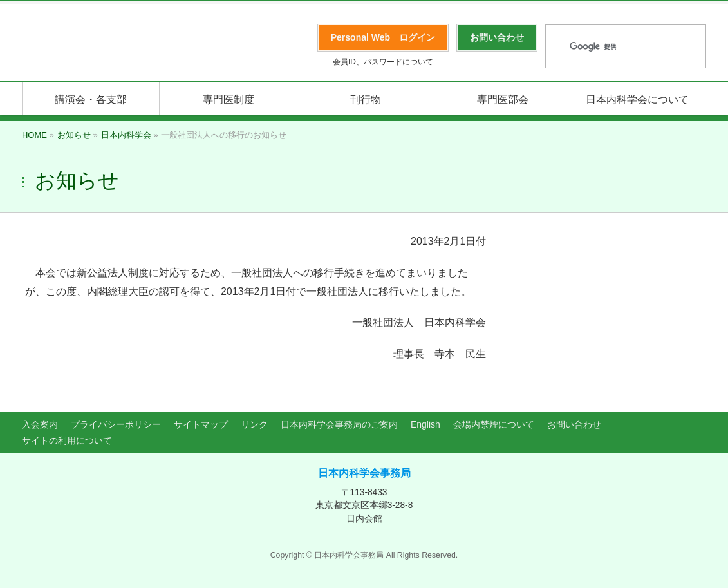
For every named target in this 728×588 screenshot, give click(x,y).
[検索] (609, 47)
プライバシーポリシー (116, 424)
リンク (254, 424)
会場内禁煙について (494, 424)
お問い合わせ (574, 424)
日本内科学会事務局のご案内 (339, 424)
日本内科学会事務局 (364, 473)
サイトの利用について (67, 441)
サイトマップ (201, 424)
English (425, 424)
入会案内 (40, 424)
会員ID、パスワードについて (383, 62)
